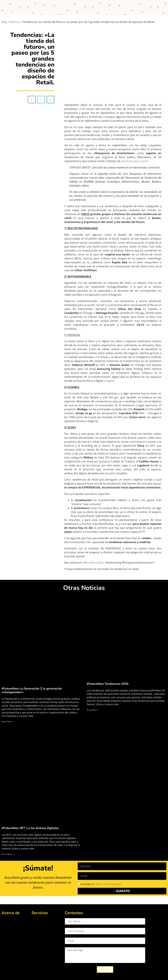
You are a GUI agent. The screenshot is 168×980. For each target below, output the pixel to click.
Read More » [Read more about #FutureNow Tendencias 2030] (93, 710)
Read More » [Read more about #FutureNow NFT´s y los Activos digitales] (8, 854)
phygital (109, 381)
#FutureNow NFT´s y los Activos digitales (30, 828)
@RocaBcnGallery (93, 563)
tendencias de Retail (79, 157)
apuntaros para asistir (135, 161)
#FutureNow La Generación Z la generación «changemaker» (32, 690)
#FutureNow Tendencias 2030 (108, 684)
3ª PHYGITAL (72, 335)
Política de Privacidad (107, 884)
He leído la (101, 884)
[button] (32, 100)
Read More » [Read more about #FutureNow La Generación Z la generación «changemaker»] (8, 722)
